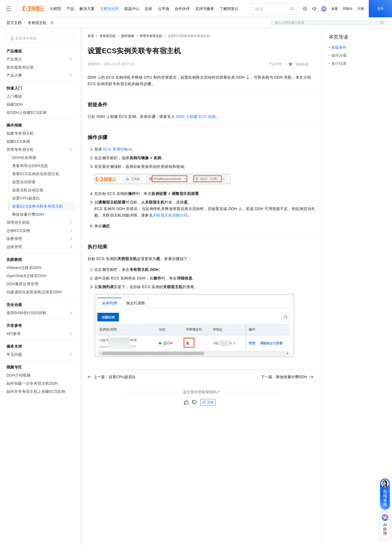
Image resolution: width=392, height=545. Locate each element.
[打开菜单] (9, 9)
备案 (335, 9)
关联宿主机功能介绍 (170, 215)
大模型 (55, 9)
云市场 (164, 9)
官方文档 (14, 23)
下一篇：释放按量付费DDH (287, 377)
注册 (361, 9)
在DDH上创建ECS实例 (193, 117)
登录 (380, 9)
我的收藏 (302, 64)
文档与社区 (109, 9)
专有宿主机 (37, 23)
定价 (149, 9)
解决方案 (87, 9)
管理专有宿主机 (151, 36)
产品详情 (275, 64)
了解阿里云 (229, 9)
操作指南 (128, 36)
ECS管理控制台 (118, 149)
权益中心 (132, 9)
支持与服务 (205, 9)
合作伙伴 (182, 9)
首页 (91, 36)
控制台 (348, 9)
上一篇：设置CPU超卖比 (112, 377)
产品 (70, 9)
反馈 (208, 402)
